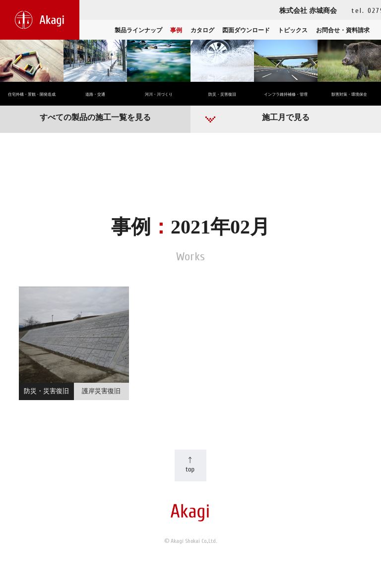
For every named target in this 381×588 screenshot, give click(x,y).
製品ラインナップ (138, 30)
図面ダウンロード (246, 30)
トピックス (293, 30)
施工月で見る (286, 117)
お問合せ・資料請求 (343, 30)
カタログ (202, 30)
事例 (176, 30)
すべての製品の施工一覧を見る (95, 117)
